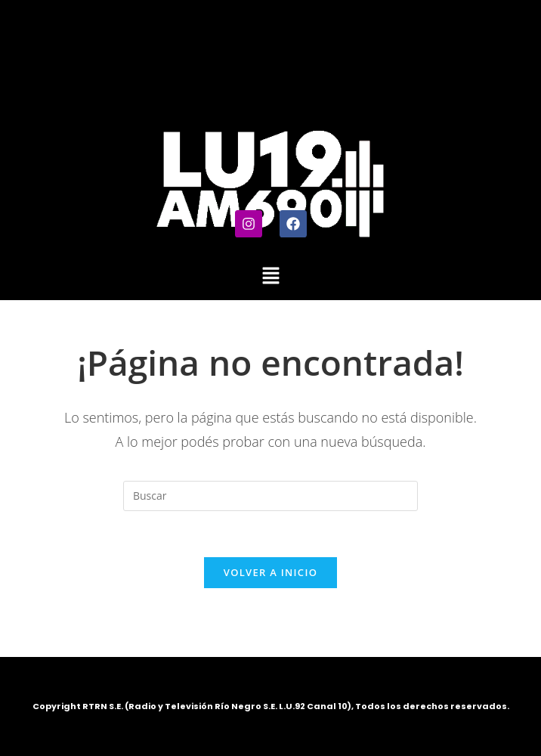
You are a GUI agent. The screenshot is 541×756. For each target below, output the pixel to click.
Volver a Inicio (270, 572)
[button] (270, 276)
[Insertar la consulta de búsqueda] (270, 496)
